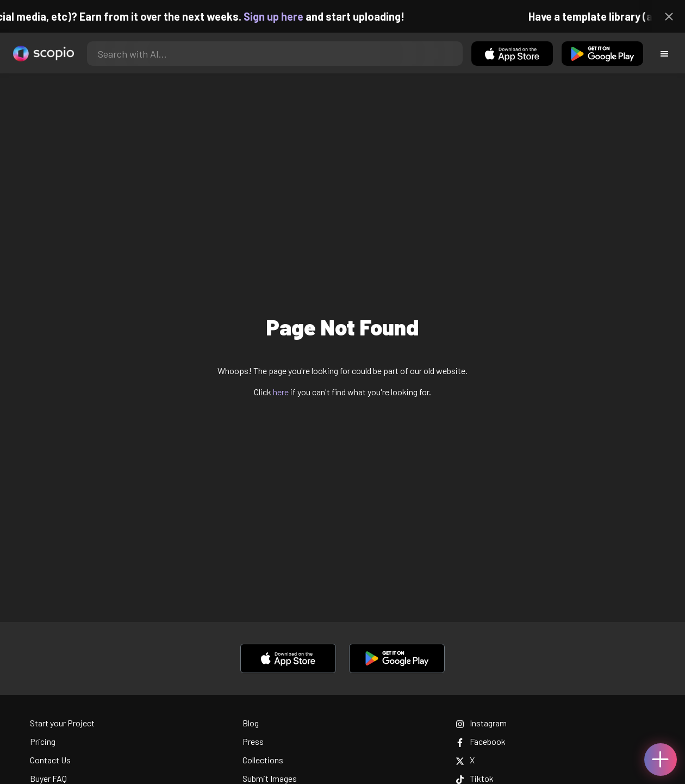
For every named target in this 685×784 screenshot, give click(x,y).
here (281, 392)
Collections (263, 760)
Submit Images (270, 778)
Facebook (481, 741)
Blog (251, 723)
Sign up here (278, 16)
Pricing (43, 741)
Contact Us (50, 760)
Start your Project (62, 723)
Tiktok (475, 778)
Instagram (481, 723)
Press (253, 741)
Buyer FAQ (48, 778)
